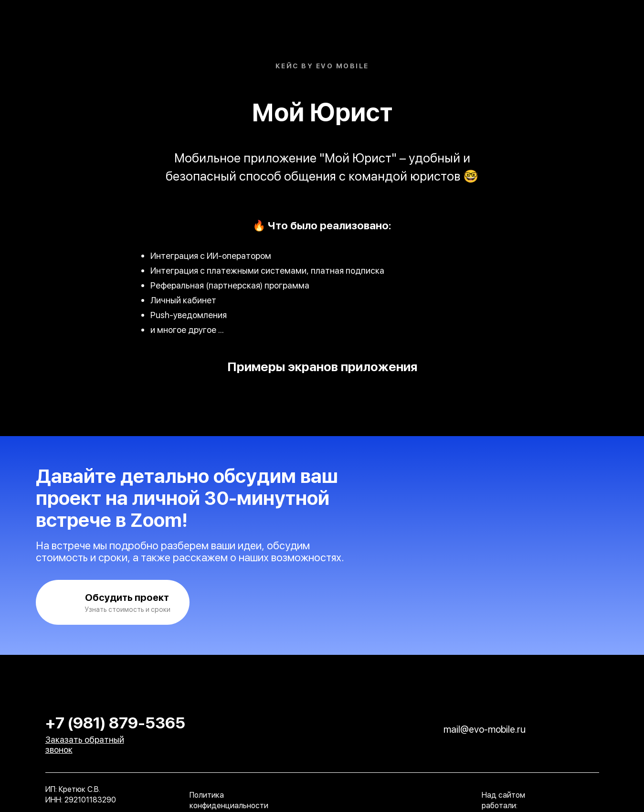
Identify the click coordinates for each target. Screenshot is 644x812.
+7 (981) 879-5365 (115, 723)
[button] (113, 602)
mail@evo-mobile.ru (485, 729)
